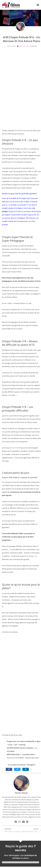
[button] (38, 5)
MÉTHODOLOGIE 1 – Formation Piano (21, 754)
